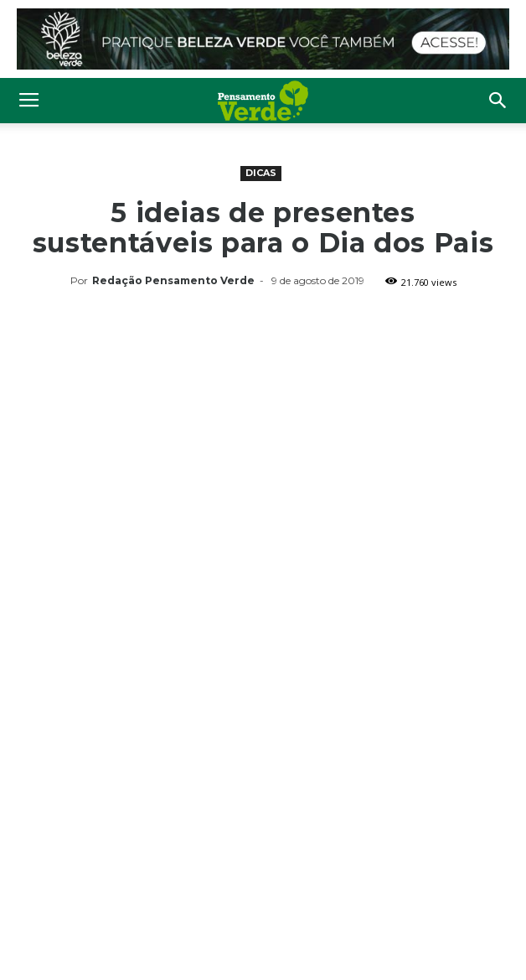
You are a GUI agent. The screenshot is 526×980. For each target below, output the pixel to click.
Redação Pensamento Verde (173, 280)
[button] (498, 101)
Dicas (261, 173)
